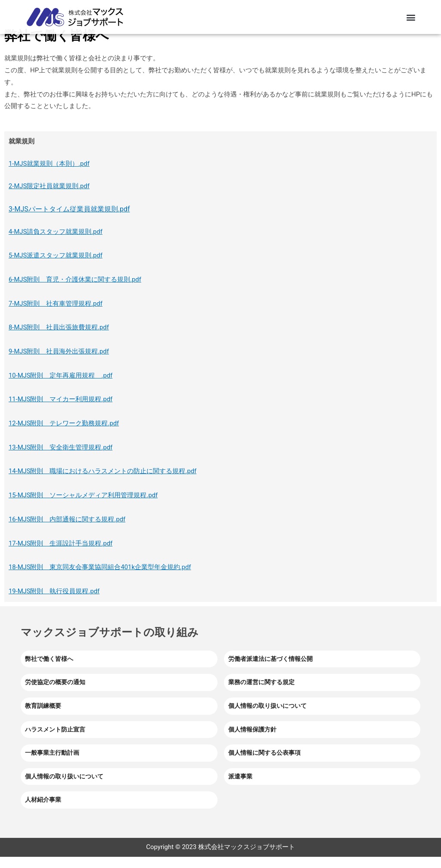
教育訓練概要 (43, 717)
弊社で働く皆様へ (49, 670)
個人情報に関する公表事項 (264, 764)
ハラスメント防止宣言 (55, 741)
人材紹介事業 (43, 811)
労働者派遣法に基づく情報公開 (270, 670)
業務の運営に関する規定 (261, 694)
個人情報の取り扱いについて (267, 717)
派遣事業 (240, 787)
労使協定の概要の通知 (55, 694)
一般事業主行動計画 (52, 764)
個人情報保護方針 (252, 741)
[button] (411, 17)
